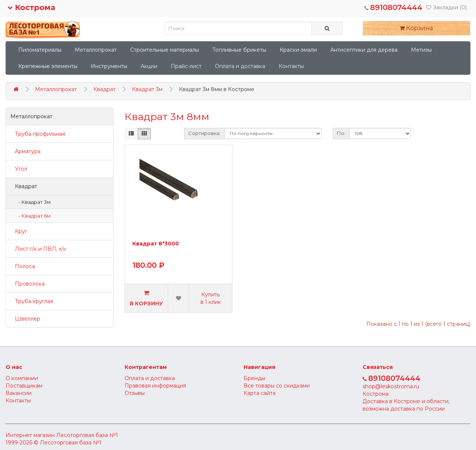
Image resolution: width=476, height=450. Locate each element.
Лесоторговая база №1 (87, 435)
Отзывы (135, 393)
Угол (19, 169)
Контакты (291, 66)
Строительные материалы (165, 50)
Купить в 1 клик (211, 298)
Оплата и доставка (240, 66)
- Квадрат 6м (33, 216)
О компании (22, 378)
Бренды (254, 378)
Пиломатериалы (40, 50)
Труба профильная (38, 134)
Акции (149, 66)
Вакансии (19, 393)
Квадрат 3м (147, 89)
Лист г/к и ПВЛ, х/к (38, 249)
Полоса (23, 266)
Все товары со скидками (277, 386)
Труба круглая (32, 301)
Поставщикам (24, 386)
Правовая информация (155, 386)
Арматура (25, 151)
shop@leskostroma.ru (391, 386)
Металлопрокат (96, 50)
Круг (19, 231)
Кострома (31, 7)
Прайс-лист (186, 66)
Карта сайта (260, 393)
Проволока (28, 284)
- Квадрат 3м (33, 202)
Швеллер (25, 319)
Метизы (421, 50)
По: (341, 133)
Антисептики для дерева (364, 50)
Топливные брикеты (239, 50)
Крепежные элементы (48, 66)
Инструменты (109, 66)
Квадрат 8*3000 (156, 244)
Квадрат (104, 89)
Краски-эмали (298, 50)
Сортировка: (204, 133)
